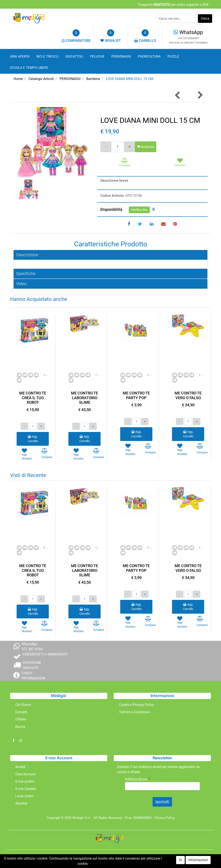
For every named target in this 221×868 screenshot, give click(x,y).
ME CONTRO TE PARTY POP (136, 395)
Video (21, 284)
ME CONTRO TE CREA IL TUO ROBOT (33, 398)
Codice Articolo (112, 196)
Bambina (93, 79)
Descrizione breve (114, 181)
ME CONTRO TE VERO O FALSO (188, 395)
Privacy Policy (165, 818)
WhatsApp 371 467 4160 (32, 647)
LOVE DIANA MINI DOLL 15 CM (130, 79)
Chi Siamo (23, 705)
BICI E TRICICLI (47, 56)
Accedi (20, 767)
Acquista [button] (146, 147)
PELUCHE (97, 56)
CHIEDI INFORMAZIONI (33, 676)
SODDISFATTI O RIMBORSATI (45, 654)
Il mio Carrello (26, 789)
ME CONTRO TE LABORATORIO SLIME (84, 398)
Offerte (21, 719)
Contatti (21, 712)
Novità (20, 727)
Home (18, 79)
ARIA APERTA (20, 56)
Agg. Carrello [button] (33, 439)
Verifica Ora (139, 210)
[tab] (110, 255)
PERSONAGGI (121, 56)
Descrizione (27, 255)
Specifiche (26, 274)
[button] (205, 19)
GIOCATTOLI (74, 56)
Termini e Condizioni (134, 712)
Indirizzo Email (137, 779)
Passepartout (120, 859)
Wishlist (21, 803)
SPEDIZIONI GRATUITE (32, 665)
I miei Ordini (24, 796)
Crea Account (25, 774)
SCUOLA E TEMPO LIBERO (29, 68)
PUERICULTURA (149, 56)
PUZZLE (173, 56)
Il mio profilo (25, 781)
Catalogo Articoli (41, 79)
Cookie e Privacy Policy (137, 705)
